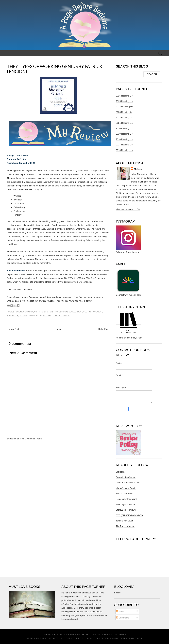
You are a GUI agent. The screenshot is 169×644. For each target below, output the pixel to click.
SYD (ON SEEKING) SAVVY (130, 515)
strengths (13, 316)
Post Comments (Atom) (31, 439)
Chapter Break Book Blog (128, 483)
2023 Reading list (124, 112)
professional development (68, 312)
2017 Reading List (125, 145)
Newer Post (13, 329)
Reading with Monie (125, 504)
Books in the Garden (126, 477)
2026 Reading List (125, 96)
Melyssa (47, 316)
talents (23, 316)
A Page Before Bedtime (81, 634)
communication (25, 312)
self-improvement (93, 312)
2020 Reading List (125, 128)
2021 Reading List (125, 123)
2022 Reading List (125, 118)
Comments (123, 618)
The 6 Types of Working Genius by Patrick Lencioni (55, 69)
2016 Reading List (125, 150)
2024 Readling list (124, 107)
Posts (120, 611)
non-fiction (47, 312)
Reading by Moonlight (126, 499)
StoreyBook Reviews (126, 510)
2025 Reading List (125, 101)
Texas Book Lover (124, 521)
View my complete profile (128, 209)
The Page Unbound (125, 526)
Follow (117, 593)
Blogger (120, 634)
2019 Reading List (125, 134)
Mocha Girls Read (124, 494)
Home (59, 329)
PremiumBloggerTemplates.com (122, 638)
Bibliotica (120, 472)
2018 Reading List (125, 139)
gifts (37, 312)
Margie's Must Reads (126, 488)
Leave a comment (61, 316)
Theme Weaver (49, 638)
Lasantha (92, 638)
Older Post (103, 329)
